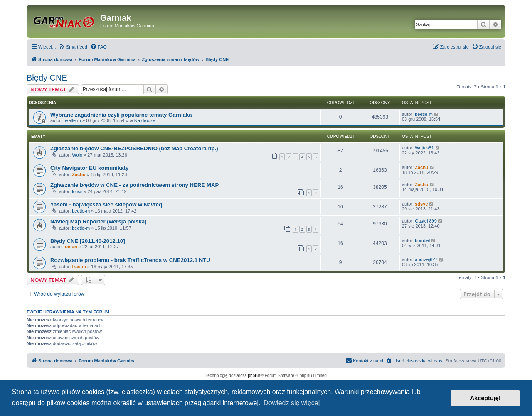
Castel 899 (426, 221)
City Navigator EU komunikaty (89, 168)
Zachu (79, 174)
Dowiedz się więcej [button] (292, 403)
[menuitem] (73, 47)
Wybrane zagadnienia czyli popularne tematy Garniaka (121, 115)
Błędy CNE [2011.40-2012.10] (88, 241)
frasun (70, 247)
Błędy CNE (47, 78)
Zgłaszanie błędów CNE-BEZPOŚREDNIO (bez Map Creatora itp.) (134, 148)
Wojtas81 (424, 148)
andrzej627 (426, 259)
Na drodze (145, 120)
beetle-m (72, 120)
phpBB (254, 376)
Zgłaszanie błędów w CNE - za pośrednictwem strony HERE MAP (134, 185)
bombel (422, 240)
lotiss (77, 191)
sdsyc (421, 204)
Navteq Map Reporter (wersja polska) (99, 221)
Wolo (77, 155)
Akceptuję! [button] (485, 398)
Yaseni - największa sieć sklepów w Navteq (106, 204)
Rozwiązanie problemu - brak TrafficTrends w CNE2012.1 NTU (130, 260)
